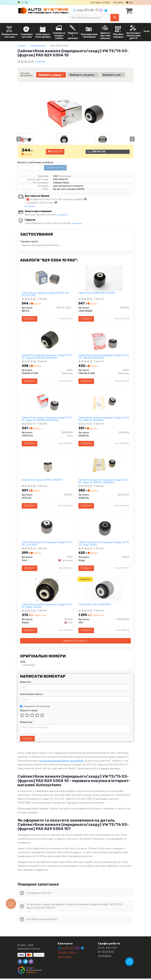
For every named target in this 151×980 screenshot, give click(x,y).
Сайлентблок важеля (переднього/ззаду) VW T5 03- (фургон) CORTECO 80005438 (47, 419)
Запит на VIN (65, 958)
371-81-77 (86, 10)
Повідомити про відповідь (35, 708)
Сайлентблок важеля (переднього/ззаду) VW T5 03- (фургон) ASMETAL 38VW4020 (104, 482)
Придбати (55, 152)
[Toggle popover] (129, 962)
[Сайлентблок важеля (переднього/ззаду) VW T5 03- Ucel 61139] (47, 529)
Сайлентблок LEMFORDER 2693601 (97, 293)
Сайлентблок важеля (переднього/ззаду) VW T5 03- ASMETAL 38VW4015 (104, 419)
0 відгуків (40, 61)
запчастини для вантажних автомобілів (61, 762)
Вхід (129, 3)
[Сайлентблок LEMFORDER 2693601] (104, 278)
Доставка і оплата (100, 3)
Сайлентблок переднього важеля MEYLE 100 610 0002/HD (45, 294)
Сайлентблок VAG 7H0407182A (95, 606)
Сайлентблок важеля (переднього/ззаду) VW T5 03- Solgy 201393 (104, 545)
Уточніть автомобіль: (27, 74)
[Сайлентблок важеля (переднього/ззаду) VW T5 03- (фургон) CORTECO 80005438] (47, 403)
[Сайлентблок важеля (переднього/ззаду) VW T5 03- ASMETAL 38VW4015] (104, 403)
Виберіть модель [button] (83, 75)
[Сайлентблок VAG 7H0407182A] (104, 591)
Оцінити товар (29, 712)
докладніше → (31, 206)
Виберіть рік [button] (113, 75)
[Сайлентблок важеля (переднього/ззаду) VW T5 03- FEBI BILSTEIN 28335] (104, 341)
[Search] (115, 18)
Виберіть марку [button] (51, 75)
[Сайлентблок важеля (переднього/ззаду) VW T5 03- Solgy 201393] (104, 529)
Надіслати (27, 740)
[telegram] (25, 963)
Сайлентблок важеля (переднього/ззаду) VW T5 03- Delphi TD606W (47, 607)
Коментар (27, 724)
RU (27, 3)
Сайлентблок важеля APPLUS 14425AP (42, 481)
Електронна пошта (31, 696)
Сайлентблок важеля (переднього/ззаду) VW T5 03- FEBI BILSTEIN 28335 (104, 357)
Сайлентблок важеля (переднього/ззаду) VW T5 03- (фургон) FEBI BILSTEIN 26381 (47, 357)
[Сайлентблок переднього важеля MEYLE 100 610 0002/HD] (47, 278)
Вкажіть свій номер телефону (35, 162)
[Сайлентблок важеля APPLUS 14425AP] (47, 466)
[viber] (31, 963)
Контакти (118, 3)
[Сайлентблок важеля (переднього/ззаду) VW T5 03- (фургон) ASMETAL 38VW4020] (104, 466)
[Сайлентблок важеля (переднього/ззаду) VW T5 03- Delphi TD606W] (47, 591)
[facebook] (20, 963)
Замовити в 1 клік (55, 168)
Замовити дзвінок (67, 954)
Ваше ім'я (25, 684)
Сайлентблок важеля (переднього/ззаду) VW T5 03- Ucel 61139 (47, 545)
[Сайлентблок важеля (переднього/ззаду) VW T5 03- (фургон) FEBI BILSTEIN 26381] (47, 341)
